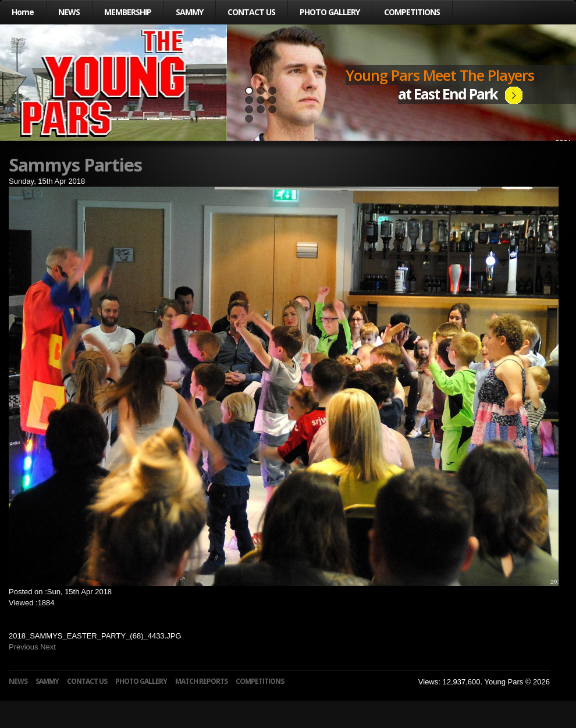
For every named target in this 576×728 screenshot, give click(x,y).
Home (23, 12)
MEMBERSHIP (128, 12)
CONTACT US (251, 12)
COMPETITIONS (412, 12)
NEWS (69, 12)
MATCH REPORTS (201, 681)
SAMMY (189, 12)
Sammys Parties (75, 165)
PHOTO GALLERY (330, 12)
